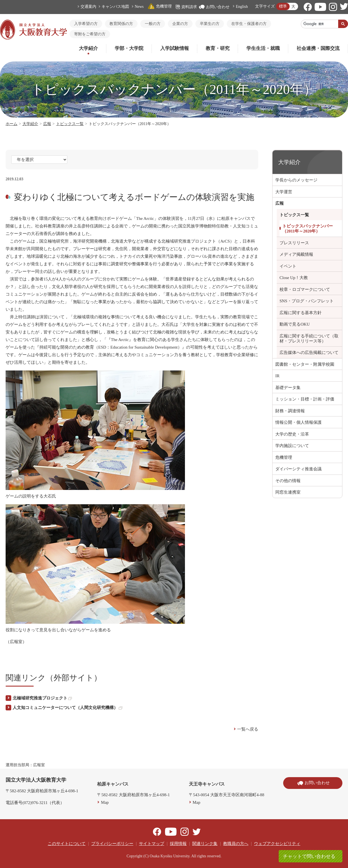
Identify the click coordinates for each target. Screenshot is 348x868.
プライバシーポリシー (112, 844)
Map (105, 802)
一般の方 (153, 24)
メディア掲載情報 (296, 254)
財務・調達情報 (290, 411)
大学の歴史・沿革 (292, 434)
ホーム (12, 124)
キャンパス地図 (115, 7)
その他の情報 (288, 481)
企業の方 (180, 24)
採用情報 (178, 844)
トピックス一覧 (70, 124)
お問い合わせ (214, 7)
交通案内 (88, 7)
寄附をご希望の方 (90, 34)
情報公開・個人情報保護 (298, 422)
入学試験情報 (175, 48)
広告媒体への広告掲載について (309, 353)
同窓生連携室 (288, 492)
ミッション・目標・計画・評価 (305, 399)
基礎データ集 (288, 388)
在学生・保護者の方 (249, 24)
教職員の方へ (236, 844)
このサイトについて (67, 844)
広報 (47, 124)
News (139, 7)
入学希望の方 (86, 24)
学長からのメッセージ (296, 180)
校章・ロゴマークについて (305, 289)
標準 (283, 6)
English (242, 7)
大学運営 (284, 192)
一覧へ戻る (248, 729)
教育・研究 (218, 48)
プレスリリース (294, 243)
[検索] (320, 24)
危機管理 (160, 6)
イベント (288, 266)
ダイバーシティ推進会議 (298, 469)
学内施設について (292, 446)
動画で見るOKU (295, 324)
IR (277, 376)
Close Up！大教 (294, 278)
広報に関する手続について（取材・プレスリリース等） (309, 339)
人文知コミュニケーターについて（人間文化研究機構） (67, 708)
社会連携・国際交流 (318, 48)
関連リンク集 (205, 844)
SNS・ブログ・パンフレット (307, 301)
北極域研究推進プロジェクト (42, 698)
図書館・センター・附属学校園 (305, 364)
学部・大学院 (129, 48)
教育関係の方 (121, 24)
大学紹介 (88, 48)
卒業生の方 (210, 24)
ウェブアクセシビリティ (277, 844)
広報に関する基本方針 (301, 313)
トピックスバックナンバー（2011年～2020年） (308, 229)
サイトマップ (152, 844)
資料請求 (186, 7)
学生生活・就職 (263, 48)
